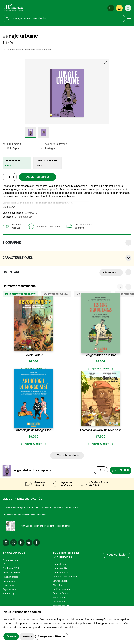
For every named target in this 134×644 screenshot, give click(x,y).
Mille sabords (60, 598)
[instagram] (6, 543)
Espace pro (8, 586)
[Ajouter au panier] (33, 369)
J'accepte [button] (11, 636)
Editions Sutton (60, 594)
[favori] (51, 348)
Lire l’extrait (12, 144)
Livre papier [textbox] (41, 471)
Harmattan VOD (61, 573)
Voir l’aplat (11, 149)
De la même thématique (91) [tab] (93, 294)
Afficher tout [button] (109, 273)
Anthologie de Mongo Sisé (33, 431)
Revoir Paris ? (34, 355)
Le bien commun (61, 590)
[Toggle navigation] (129, 19)
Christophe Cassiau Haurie (36, 50)
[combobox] (43, 471)
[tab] (17, 163)
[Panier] (128, 8)
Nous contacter (117, 555)
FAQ (5, 565)
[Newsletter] (111, 8)
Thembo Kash (13, 50)
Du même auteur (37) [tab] (56, 294)
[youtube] (29, 543)
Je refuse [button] (27, 636)
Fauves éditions (61, 582)
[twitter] (14, 543)
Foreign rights (10, 594)
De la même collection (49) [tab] (20, 294)
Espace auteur (10, 590)
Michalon (58, 586)
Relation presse (10, 578)
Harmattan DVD (61, 569)
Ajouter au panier (38, 177)
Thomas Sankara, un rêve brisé (101, 431)
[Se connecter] (119, 8)
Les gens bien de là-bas (101, 355)
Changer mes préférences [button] (52, 636)
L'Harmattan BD (23, 217)
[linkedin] (21, 543)
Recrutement (9, 582)
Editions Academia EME (65, 577)
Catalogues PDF (11, 569)
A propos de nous (11, 561)
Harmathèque (59, 565)
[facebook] (37, 543)
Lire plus (7, 207)
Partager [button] (48, 149)
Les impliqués (60, 602)
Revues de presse (11, 573)
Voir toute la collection (69, 456)
